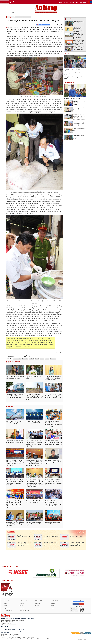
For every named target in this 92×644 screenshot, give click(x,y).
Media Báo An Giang (24, 613)
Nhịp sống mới (7, 611)
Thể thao (37, 608)
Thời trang (38, 611)
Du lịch (52, 611)
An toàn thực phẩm (17, 359)
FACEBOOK (76, 607)
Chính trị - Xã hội (39, 603)
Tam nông (22, 611)
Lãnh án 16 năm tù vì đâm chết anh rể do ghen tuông (79, 103)
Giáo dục (22, 606)
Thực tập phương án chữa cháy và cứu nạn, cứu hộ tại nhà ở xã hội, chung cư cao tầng (79, 117)
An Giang (26, 359)
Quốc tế (6, 608)
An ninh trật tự (69, 83)
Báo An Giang (53, 359)
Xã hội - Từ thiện (55, 603)
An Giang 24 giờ (20, 17)
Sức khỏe (53, 608)
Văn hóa (21, 608)
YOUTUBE (82, 607)
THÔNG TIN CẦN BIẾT (7, 583)
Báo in (82, 636)
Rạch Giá (37, 359)
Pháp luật (53, 606)
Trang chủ (10, 17)
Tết (23, 359)
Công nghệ (38, 606)
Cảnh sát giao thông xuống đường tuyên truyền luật (79, 123)
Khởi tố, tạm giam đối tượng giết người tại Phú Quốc (79, 109)
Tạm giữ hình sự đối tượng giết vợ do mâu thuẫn (79, 137)
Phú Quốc (42, 359)
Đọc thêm (10, 407)
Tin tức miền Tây (8, 613)
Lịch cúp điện (84, 2)
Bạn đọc (67, 54)
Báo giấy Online (74, 2)
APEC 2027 (32, 359)
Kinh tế (5, 606)
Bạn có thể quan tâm (14, 362)
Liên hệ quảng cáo (63, 2)
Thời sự (28, 17)
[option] (18, 575)
